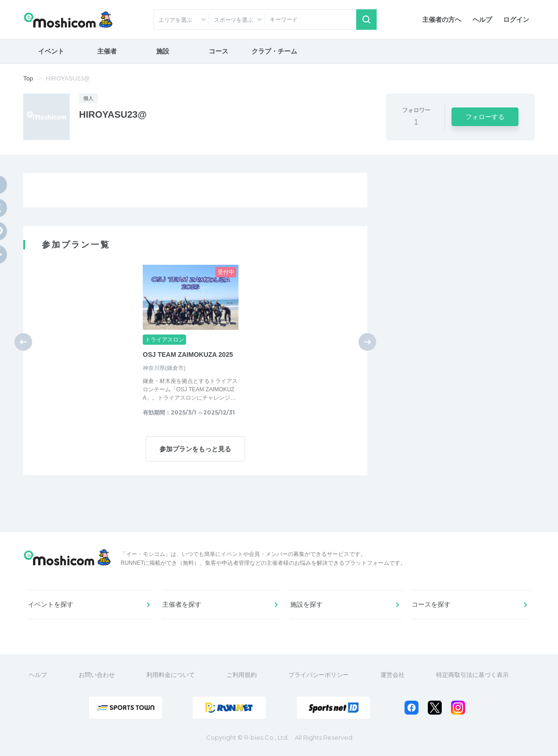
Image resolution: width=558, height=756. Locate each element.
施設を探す (306, 604)
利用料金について (171, 675)
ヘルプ (482, 20)
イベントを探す (51, 604)
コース (219, 51)
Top (28, 78)
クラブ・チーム (274, 51)
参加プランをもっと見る (195, 449)
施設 (163, 51)
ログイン (516, 20)
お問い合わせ (97, 675)
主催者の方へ (442, 20)
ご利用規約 (242, 675)
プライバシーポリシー (319, 675)
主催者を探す (182, 604)
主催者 (107, 51)
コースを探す (431, 604)
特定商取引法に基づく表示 (472, 675)
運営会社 (392, 675)
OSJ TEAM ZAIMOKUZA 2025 (188, 355)
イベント (51, 51)
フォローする (485, 117)
